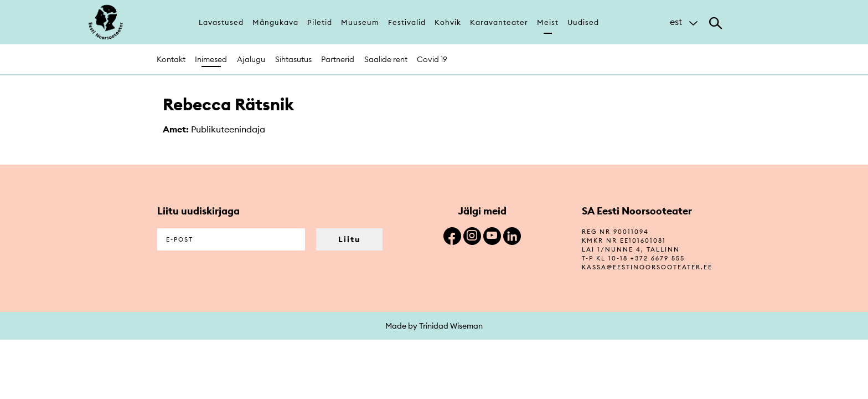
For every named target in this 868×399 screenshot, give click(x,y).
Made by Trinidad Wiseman (434, 326)
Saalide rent (386, 59)
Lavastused (221, 22)
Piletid (320, 22)
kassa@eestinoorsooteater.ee (647, 267)
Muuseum (360, 22)
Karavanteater (499, 22)
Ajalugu (251, 59)
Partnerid (338, 59)
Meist (548, 22)
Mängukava (275, 22)
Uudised (583, 22)
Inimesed (211, 59)
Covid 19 (432, 59)
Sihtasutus (293, 59)
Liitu (349, 239)
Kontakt (171, 59)
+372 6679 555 (658, 258)
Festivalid (407, 22)
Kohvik (448, 22)
